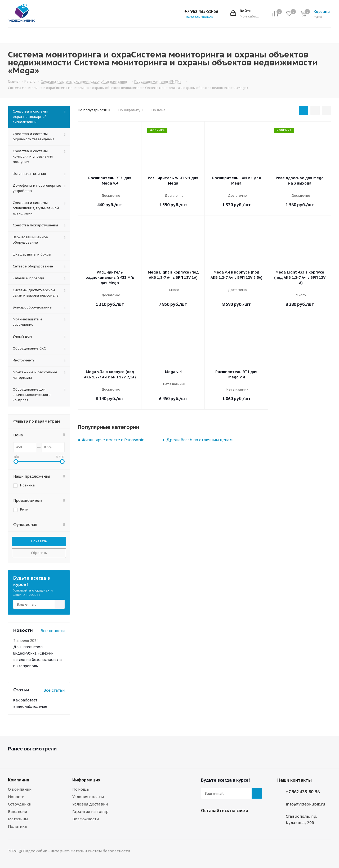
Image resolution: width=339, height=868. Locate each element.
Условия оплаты (88, 797)
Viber (206, 823)
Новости (16, 797)
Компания (19, 780)
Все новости (53, 631)
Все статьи (54, 690)
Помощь (81, 789)
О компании (20, 789)
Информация (86, 780)
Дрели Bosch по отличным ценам (199, 440)
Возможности (86, 819)
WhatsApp (220, 823)
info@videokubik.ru (305, 804)
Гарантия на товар (90, 811)
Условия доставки (90, 804)
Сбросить (39, 553)
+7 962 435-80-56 (201, 11)
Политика (17, 826)
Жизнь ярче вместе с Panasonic (113, 440)
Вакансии (17, 811)
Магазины (18, 819)
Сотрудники (20, 804)
